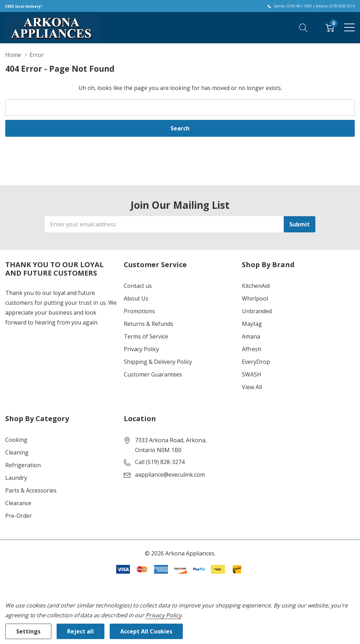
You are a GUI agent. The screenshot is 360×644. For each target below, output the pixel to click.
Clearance (18, 503)
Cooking (16, 440)
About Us (136, 298)
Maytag (252, 324)
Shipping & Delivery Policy (158, 362)
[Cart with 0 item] (330, 27)
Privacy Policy (141, 349)
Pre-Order (19, 516)
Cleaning (17, 452)
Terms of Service (146, 336)
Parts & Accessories (31, 490)
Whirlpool (255, 298)
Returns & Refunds (149, 324)
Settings (28, 631)
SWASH (252, 374)
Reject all (81, 631)
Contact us (138, 286)
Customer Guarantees (153, 374)
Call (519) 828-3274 (160, 462)
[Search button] (304, 27)
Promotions (139, 311)
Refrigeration (23, 465)
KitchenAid (256, 286)
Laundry (16, 478)
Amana (251, 336)
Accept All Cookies (146, 631)
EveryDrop (256, 362)
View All (252, 387)
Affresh (252, 349)
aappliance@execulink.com (170, 475)
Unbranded (257, 311)
